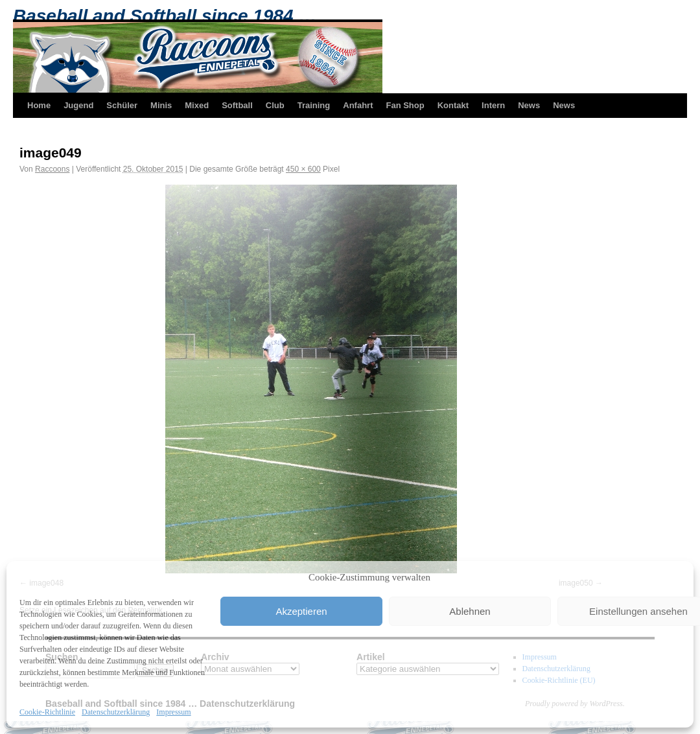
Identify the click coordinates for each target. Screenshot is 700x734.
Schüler (122, 105)
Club (275, 105)
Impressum (173, 712)
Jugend (78, 105)
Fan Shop (405, 105)
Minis (161, 105)
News (529, 105)
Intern (493, 105)
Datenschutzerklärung (116, 712)
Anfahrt (358, 105)
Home (39, 105)
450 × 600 (303, 169)
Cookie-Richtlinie (47, 712)
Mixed (197, 105)
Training (314, 105)
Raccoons (52, 169)
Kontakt (453, 105)
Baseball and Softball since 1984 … (165, 16)
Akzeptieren (301, 611)
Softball (237, 105)
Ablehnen (470, 611)
